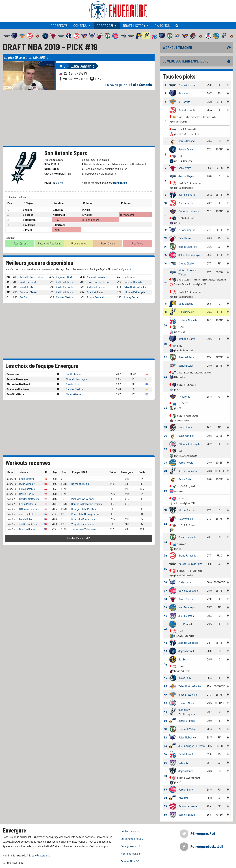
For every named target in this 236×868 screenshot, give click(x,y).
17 (165, 283)
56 (165, 776)
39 (165, 607)
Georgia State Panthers (84, 509)
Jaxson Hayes (186, 176)
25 (165, 427)
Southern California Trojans (87, 504)
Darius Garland (187, 141)
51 (165, 729)
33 (165, 542)
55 (165, 763)
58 (165, 798)
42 (165, 643)
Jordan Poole (186, 462)
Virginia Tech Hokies (83, 524)
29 (58, 183)
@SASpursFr (120, 183)
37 (165, 590)
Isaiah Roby (26, 519)
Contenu (80, 25)
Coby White (185, 168)
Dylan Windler (27, 484)
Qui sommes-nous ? (132, 839)
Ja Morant (184, 93)
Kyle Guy (183, 763)
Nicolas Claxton (64, 297)
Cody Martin (185, 582)
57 (165, 789)
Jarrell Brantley (187, 721)
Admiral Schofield (188, 643)
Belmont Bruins (80, 484)
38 (165, 599)
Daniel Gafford (186, 599)
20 (165, 325)
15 (165, 255)
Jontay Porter (131, 297)
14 (165, 247)
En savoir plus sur (129, 85)
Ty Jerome (129, 277)
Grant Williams (95, 292)
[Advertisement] (79, 118)
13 (165, 238)
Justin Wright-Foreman (192, 746)
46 (165, 686)
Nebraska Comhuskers (84, 519)
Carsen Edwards (96, 277)
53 (165, 746)
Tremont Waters (187, 729)
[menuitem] (59, 25)
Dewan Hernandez (189, 806)
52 (165, 737)
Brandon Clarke (28, 292)
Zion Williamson (187, 85)
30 (165, 490)
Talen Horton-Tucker (31, 277)
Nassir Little (26, 287)
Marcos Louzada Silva (190, 564)
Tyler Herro (185, 238)
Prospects (59, 25)
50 (165, 721)
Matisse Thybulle (133, 282)
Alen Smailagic (187, 607)
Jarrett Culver (186, 149)
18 (165, 303)
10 (165, 203)
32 (165, 523)
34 (165, 555)
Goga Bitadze (27, 479)
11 (165, 216)
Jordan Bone (186, 789)
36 (165, 582)
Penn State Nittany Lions (85, 514)
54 (165, 754)
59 (165, 806)
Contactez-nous (130, 831)
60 (165, 814)
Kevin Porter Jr (28, 282)
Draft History (134, 25)
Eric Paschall (185, 624)
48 (165, 703)
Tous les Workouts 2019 (79, 538)
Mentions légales (130, 853)
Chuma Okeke (74, 394)
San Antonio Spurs (66, 153)
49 (62, 183)
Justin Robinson (28, 524)
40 (165, 616)
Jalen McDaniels (187, 737)
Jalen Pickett (26, 514)
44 (165, 664)
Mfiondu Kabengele (134, 292)
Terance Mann (186, 703)
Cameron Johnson (189, 211)
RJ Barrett (184, 102)
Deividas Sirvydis (188, 590)
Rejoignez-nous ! (130, 846)
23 (165, 377)
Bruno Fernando (96, 297)
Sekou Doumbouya (189, 255)
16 (165, 263)
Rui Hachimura (74, 374)
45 (165, 678)
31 (165, 510)
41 (165, 629)
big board (126, 269)
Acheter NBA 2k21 (131, 861)
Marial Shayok (186, 754)
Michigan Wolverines (83, 499)
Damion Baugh (187, 814)
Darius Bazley (27, 494)
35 (165, 569)
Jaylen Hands (186, 771)
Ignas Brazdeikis (188, 694)
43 (165, 651)
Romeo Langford (188, 247)
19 (165, 312)
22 (165, 357)
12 (165, 230)
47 (165, 694)
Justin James (186, 616)
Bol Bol (24, 297)
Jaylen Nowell (186, 651)
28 (165, 462)
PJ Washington (187, 230)
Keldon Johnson (65, 282)
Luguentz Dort (64, 277)
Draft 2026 (105, 25)
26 (165, 436)
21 (165, 344)
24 (165, 408)
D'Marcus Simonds (29, 509)
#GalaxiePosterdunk (38, 855)
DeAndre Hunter (187, 110)
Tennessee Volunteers (84, 529)
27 (165, 449)
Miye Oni (183, 798)
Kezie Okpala (186, 518)
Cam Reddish (186, 203)
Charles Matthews (29, 499)
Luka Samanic (83, 66)
